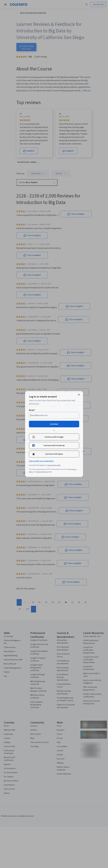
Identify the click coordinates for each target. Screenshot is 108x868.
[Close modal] (79, 395)
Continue (54, 424)
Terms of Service (42, 472)
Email (32, 410)
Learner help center (54, 465)
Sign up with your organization (41, 461)
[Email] (54, 415)
